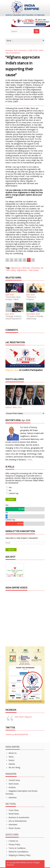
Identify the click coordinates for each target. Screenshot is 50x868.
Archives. (11, 787)
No (10, 490)
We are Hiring (13, 767)
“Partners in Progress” (31, 298)
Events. (10, 760)
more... (30, 460)
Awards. (10, 764)
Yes (10, 487)
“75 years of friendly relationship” (35, 317)
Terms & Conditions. (16, 848)
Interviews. (12, 825)
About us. (11, 753)
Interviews (22, 50)
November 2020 (11, 50)
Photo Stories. (13, 828)
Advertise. (11, 798)
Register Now (12, 370)
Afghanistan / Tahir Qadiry (28, 270)
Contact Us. (12, 841)
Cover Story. (12, 810)
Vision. (10, 757)
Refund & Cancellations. (17, 852)
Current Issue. (13, 780)
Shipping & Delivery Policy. (18, 855)
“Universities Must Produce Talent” (13, 298)
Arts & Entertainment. (16, 821)
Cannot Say (14, 493)
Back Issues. (12, 784)
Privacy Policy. (13, 844)
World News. (12, 814)
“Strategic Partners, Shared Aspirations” (14, 317)
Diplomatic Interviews (31, 268)
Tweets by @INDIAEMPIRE (17, 734)
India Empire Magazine (23, 717)
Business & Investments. (17, 817)
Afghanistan (16, 268)
